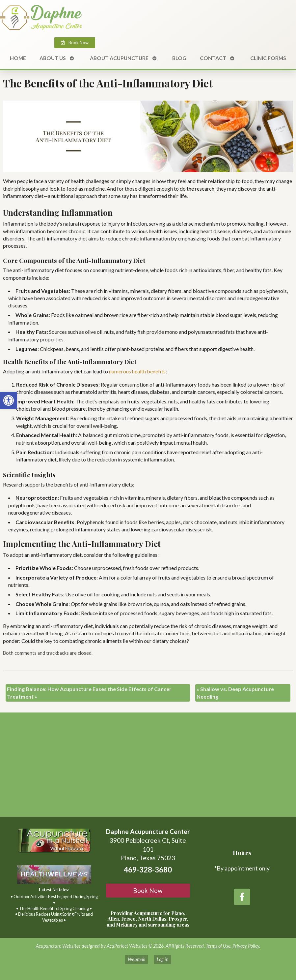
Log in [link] (163, 959)
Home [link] (18, 58)
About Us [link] (53, 58)
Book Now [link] (148, 890)
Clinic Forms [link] (268, 58)
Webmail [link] (136, 959)
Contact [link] (213, 58)
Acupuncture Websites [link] (58, 946)
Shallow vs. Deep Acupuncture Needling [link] (235, 693)
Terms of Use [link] (218, 946)
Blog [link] (179, 58)
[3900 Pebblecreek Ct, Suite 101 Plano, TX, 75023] (148, 767)
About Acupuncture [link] (119, 58)
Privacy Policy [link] (246, 946)
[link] (9, 400)
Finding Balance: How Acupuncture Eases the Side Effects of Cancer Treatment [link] (89, 693)
